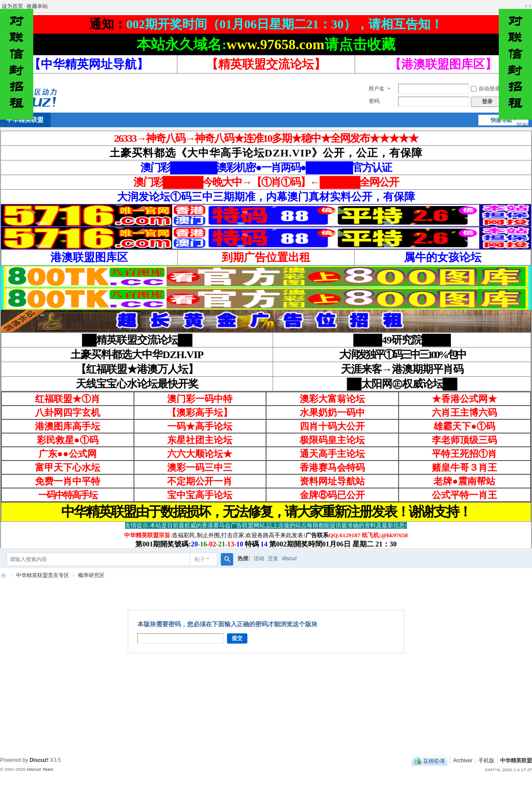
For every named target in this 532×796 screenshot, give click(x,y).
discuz (289, 558)
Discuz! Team (40, 769)
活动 (259, 558)
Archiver (463, 761)
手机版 (486, 761)
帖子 (200, 559)
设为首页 (12, 6)
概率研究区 (91, 575)
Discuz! (39, 760)
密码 (374, 101)
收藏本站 (37, 6)
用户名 (376, 89)
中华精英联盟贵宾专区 (43, 575)
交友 (273, 558)
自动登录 (485, 89)
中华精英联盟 (4, 576)
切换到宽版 (528, 6)
